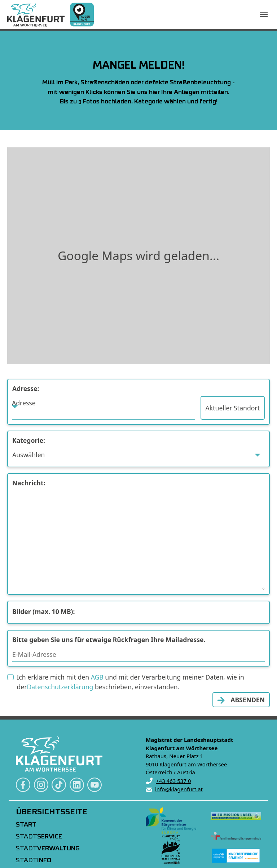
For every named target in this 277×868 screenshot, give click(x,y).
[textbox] (104, 403)
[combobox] (104, 408)
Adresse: (26, 388)
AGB (97, 677)
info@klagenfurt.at (179, 789)
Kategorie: (29, 440)
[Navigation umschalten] (264, 14)
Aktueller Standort (233, 408)
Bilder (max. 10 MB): (44, 611)
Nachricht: (29, 483)
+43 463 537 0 (173, 781)
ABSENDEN (248, 700)
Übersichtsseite (52, 812)
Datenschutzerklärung (60, 687)
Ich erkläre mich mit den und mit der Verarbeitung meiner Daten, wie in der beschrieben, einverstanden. (130, 682)
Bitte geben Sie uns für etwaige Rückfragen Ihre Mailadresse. (109, 640)
